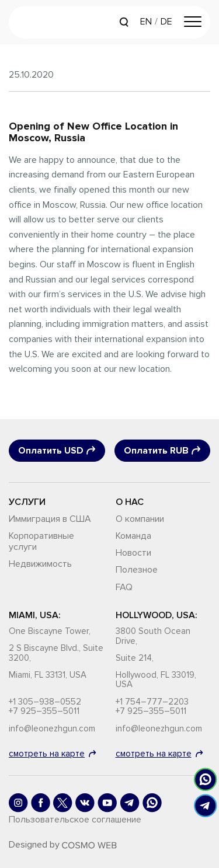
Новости (133, 553)
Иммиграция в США (50, 519)
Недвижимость (40, 564)
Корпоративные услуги (41, 541)
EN (146, 22)
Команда (133, 536)
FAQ (124, 587)
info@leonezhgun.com (52, 729)
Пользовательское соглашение (75, 820)
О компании (140, 519)
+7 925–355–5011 (44, 711)
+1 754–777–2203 (152, 702)
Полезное (137, 570)
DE (166, 22)
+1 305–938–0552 (45, 702)
